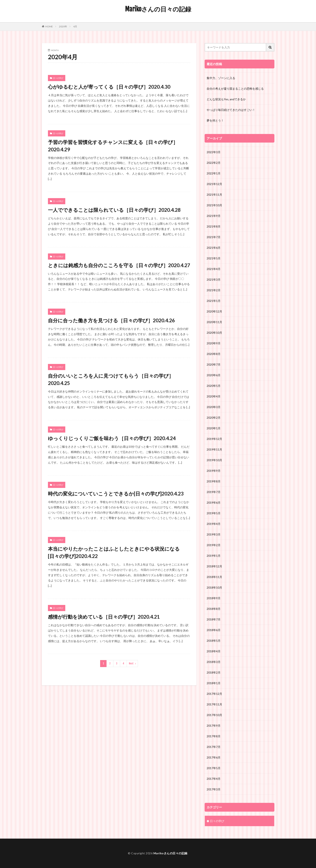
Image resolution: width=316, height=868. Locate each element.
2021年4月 (214, 269)
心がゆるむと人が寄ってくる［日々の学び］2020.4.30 (109, 87)
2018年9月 (214, 598)
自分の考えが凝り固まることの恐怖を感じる (235, 89)
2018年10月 (214, 587)
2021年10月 (214, 205)
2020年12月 (214, 311)
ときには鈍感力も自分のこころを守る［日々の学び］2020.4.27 (119, 265)
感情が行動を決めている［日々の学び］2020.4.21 (104, 617)
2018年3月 (214, 662)
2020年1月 (214, 428)
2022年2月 (214, 163)
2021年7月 (214, 237)
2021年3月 (214, 279)
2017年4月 (214, 779)
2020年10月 (214, 333)
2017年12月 (214, 694)
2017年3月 (214, 789)
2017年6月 (214, 757)
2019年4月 (214, 524)
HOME (49, 26)
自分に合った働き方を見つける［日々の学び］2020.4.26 (111, 320)
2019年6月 (214, 503)
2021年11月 (214, 195)
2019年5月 (214, 513)
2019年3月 (214, 534)
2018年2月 (214, 672)
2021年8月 (214, 226)
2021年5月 (214, 258)
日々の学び (58, 78)
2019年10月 (214, 460)
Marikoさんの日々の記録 (158, 9)
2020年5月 (214, 386)
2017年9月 (214, 726)
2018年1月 (214, 683)
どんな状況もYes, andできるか (226, 99)
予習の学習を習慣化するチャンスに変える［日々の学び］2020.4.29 (113, 146)
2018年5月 (214, 641)
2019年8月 (214, 481)
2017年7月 (214, 747)
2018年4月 (214, 651)
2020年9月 (214, 343)
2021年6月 (214, 248)
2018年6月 (214, 630)
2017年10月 (214, 715)
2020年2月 (214, 418)
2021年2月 (214, 290)
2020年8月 (214, 354)
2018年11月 (214, 577)
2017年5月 (214, 768)
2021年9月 (214, 216)
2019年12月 (214, 439)
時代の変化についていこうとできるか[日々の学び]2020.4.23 (116, 494)
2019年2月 (214, 545)
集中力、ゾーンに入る (221, 78)
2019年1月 (214, 556)
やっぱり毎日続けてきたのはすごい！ (231, 110)
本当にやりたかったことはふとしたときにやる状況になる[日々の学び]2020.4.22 (114, 552)
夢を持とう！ (215, 120)
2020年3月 (214, 407)
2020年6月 (214, 375)
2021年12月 (214, 184)
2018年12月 (214, 566)
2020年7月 (214, 364)
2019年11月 (214, 449)
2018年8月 (214, 609)
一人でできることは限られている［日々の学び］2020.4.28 (114, 210)
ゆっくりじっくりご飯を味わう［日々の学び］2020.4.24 (112, 438)
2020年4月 (214, 396)
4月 (75, 26)
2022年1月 (214, 173)
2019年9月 (214, 471)
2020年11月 (214, 322)
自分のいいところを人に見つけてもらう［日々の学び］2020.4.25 (111, 379)
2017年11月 (214, 704)
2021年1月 (214, 301)
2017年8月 (214, 736)
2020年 (63, 26)
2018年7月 (214, 619)
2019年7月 (214, 492)
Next (131, 663)
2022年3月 (214, 152)
